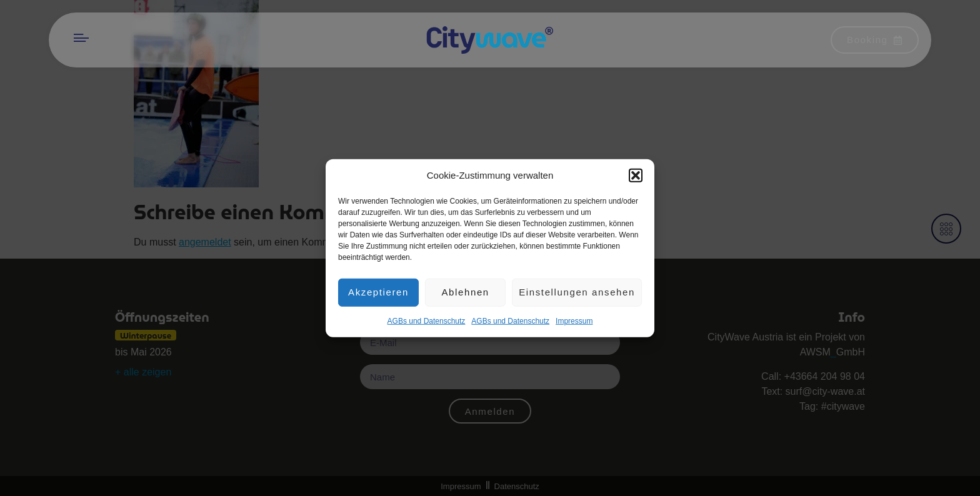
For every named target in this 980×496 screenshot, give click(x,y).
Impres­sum (574, 324)
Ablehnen (465, 295)
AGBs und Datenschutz (427, 324)
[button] (636, 179)
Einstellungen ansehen (577, 295)
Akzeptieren (378, 295)
